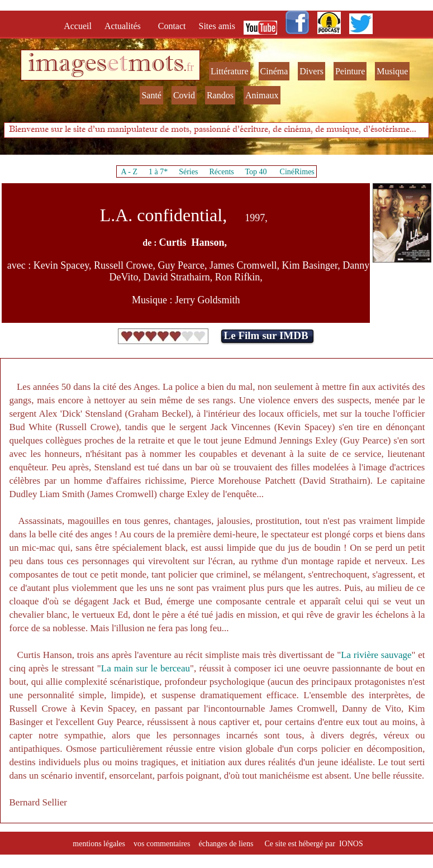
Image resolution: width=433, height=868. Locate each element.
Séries (188, 172)
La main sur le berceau (146, 668)
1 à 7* (158, 172)
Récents (221, 172)
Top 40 (256, 172)
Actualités (126, 26)
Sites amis (217, 26)
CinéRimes (297, 172)
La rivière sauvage (376, 655)
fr (190, 67)
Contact (173, 26)
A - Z (129, 172)
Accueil (80, 26)
